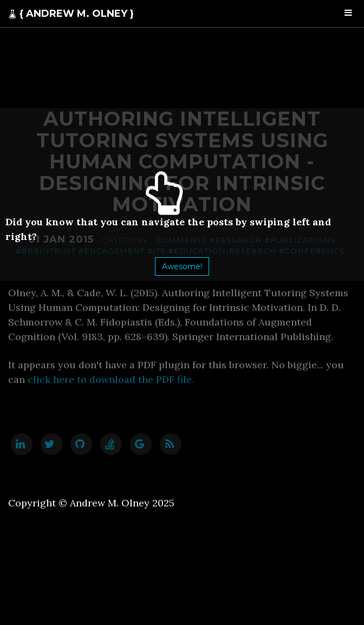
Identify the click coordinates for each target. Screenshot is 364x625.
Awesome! (182, 266)
